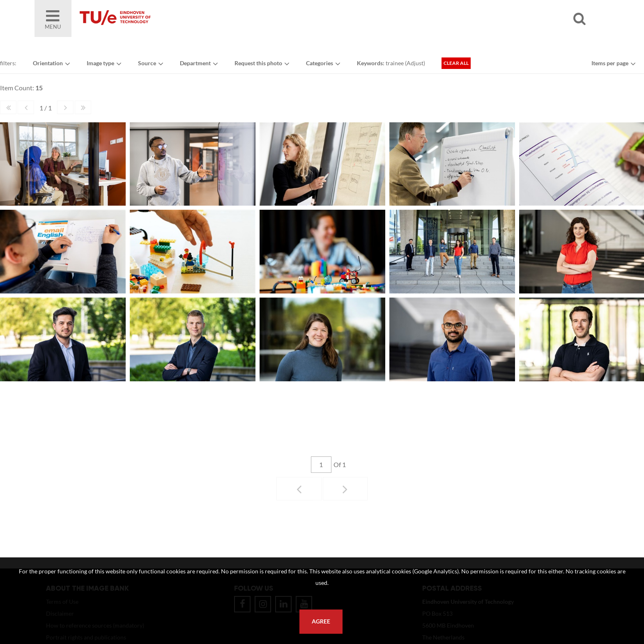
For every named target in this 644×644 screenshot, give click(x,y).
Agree (321, 621)
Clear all (456, 63)
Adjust (415, 63)
